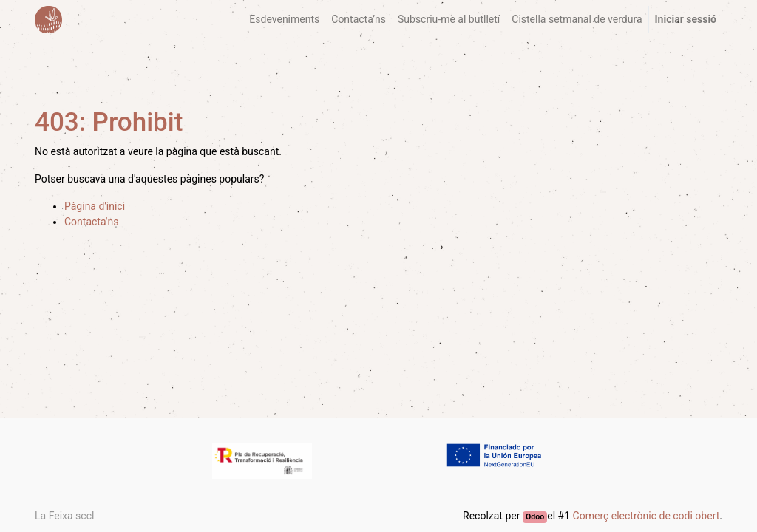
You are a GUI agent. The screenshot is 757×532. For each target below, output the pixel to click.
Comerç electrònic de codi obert (646, 516)
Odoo (535, 517)
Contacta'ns (91, 222)
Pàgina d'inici (95, 206)
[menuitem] (284, 20)
